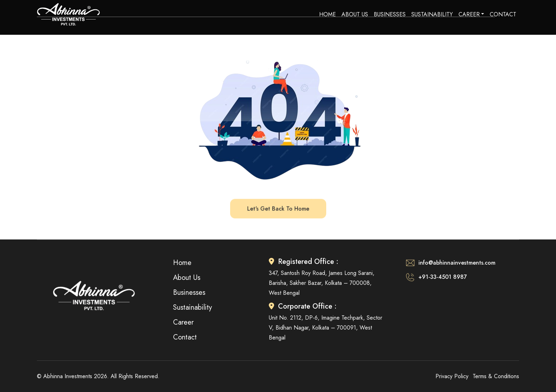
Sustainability (432, 14)
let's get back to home (278, 208)
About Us (355, 14)
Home (327, 14)
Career (469, 14)
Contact (503, 14)
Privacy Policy (452, 376)
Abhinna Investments (68, 376)
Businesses (390, 14)
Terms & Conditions (496, 376)
